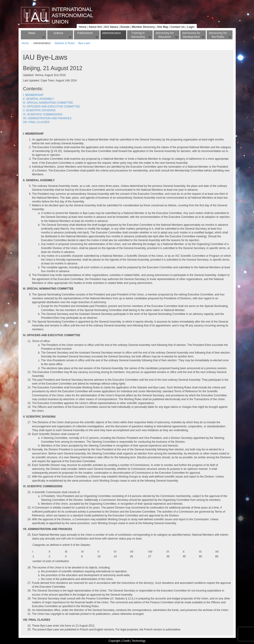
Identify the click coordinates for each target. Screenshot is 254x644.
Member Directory (143, 27)
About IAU (95, 27)
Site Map (163, 27)
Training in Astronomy (138, 35)
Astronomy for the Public (218, 35)
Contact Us (178, 27)
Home (83, 27)
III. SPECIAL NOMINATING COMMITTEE (48, 103)
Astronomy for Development (191, 35)
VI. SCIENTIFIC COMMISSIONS (43, 114)
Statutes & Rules (64, 43)
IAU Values (111, 27)
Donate (125, 27)
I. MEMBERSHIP (33, 95)
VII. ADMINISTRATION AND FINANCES (47, 118)
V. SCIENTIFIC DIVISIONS (39, 110)
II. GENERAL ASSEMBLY (39, 99)
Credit (126, 641)
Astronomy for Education (165, 35)
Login (191, 27)
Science (58, 33)
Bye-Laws (84, 43)
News (32, 33)
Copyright (114, 641)
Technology (139, 641)
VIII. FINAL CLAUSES (36, 122)
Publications (85, 33)
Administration (112, 33)
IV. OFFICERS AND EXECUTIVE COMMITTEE (52, 107)
